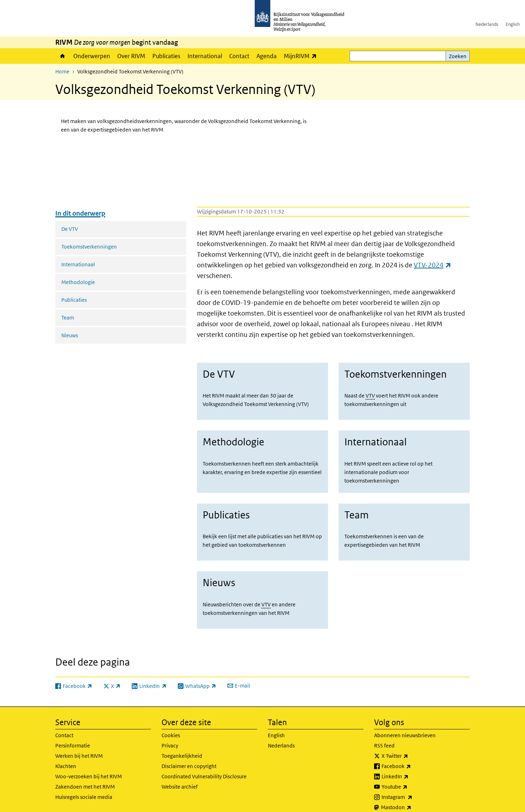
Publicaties (166, 56)
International (205, 56)
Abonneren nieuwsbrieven (405, 726)
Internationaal (78, 264)
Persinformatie (73, 737)
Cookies (171, 726)
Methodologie (78, 282)
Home (63, 56)
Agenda (267, 56)
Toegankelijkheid (182, 747)
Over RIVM (131, 56)
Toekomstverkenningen (89, 247)
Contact (239, 56)
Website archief (180, 778)
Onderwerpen (92, 56)
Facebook (412, 757)
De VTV (70, 229)
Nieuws (70, 335)
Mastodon (412, 799)
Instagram (413, 788)
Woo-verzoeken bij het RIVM (89, 767)
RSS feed (384, 737)
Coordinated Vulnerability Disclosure (204, 767)
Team (68, 318)
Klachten (66, 757)
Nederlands (487, 24)
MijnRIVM (302, 56)
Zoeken (458, 56)
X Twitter (410, 747)
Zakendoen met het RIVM (85, 778)
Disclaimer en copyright (189, 757)
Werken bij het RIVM (79, 747)
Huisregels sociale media (84, 788)
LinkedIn (411, 768)
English (513, 24)
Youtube (410, 778)
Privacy (170, 737)
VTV (370, 396)
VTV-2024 (433, 265)
